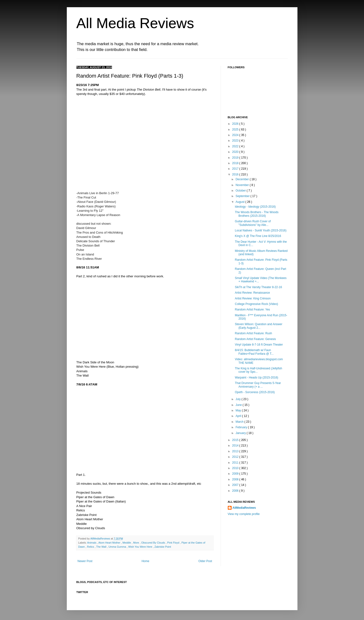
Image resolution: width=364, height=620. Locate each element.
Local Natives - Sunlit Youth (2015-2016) (261, 230)
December (243, 179)
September (243, 196)
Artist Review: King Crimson (253, 298)
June (239, 405)
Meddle (127, 543)
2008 (236, 479)
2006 (236, 491)
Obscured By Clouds (154, 543)
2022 (236, 146)
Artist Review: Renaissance (252, 293)
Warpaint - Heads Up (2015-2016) (256, 378)
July (238, 399)
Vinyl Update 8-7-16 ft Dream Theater (259, 345)
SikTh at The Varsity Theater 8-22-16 (258, 287)
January (241, 433)
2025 (236, 130)
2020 (236, 152)
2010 (236, 468)
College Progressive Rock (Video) (256, 304)
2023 (236, 141)
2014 (236, 446)
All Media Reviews (135, 23)
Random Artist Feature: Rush (253, 333)
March (240, 422)
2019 (236, 158)
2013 (236, 451)
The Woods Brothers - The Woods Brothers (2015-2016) (256, 214)
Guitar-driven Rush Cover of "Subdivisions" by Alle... (253, 223)
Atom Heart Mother (110, 543)
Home (145, 561)
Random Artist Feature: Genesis (255, 339)
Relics (91, 547)
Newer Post (85, 561)
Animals (92, 543)
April (239, 416)
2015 (236, 440)
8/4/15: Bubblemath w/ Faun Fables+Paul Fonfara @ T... (254, 352)
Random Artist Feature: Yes (252, 310)
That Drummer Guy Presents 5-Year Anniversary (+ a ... (258, 385)
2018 (236, 163)
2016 (236, 174)
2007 (236, 485)
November (243, 185)
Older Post (205, 561)
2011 (236, 463)
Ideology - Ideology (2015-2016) (255, 207)
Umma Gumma (118, 547)
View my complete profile (244, 514)
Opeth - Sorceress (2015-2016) (255, 392)
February (242, 427)
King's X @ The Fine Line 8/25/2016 (258, 236)
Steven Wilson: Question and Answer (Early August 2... (258, 326)
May (239, 410)
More (136, 543)
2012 (236, 457)
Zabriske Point (163, 547)
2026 (236, 124)
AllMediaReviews (101, 539)
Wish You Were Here (141, 547)
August (240, 202)
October (241, 191)
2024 (236, 135)
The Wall (102, 547)
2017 (236, 169)
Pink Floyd (174, 543)
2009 (236, 474)
